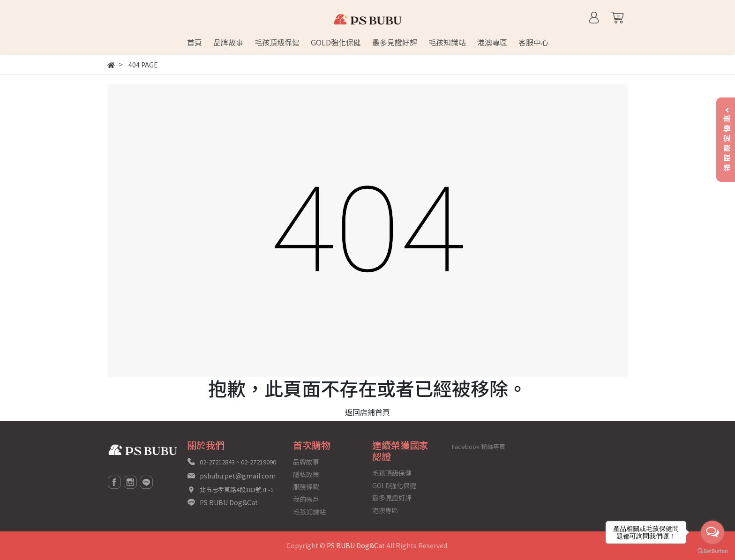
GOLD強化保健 (394, 485)
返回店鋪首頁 (367, 412)
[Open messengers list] (712, 532)
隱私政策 (306, 474)
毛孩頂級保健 (392, 473)
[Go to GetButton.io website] (712, 550)
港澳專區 (385, 510)
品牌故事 (306, 462)
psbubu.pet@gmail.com (238, 476)
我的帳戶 (306, 499)
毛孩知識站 (309, 512)
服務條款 (306, 486)
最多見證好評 (392, 498)
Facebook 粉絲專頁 (479, 446)
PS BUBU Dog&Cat (229, 502)
